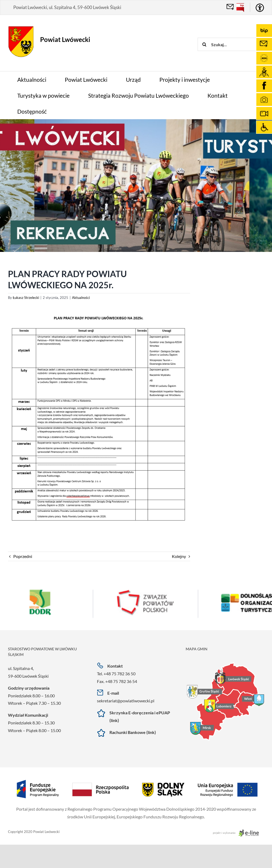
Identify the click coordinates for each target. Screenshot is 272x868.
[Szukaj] (204, 44)
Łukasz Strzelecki (26, 298)
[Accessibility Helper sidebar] (260, 8)
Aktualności (81, 298)
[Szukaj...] (235, 44)
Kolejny (179, 556)
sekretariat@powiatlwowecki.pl (126, 701)
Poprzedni (23, 556)
